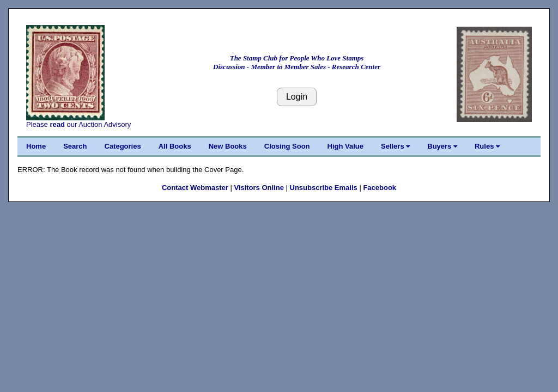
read (57, 124)
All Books (175, 146)
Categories (123, 146)
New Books (228, 146)
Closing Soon (287, 146)
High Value (345, 146)
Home (36, 146)
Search (75, 146)
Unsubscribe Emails (324, 188)
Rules (487, 146)
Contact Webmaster (195, 188)
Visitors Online (259, 188)
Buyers (442, 146)
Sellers (395, 146)
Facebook (380, 188)
